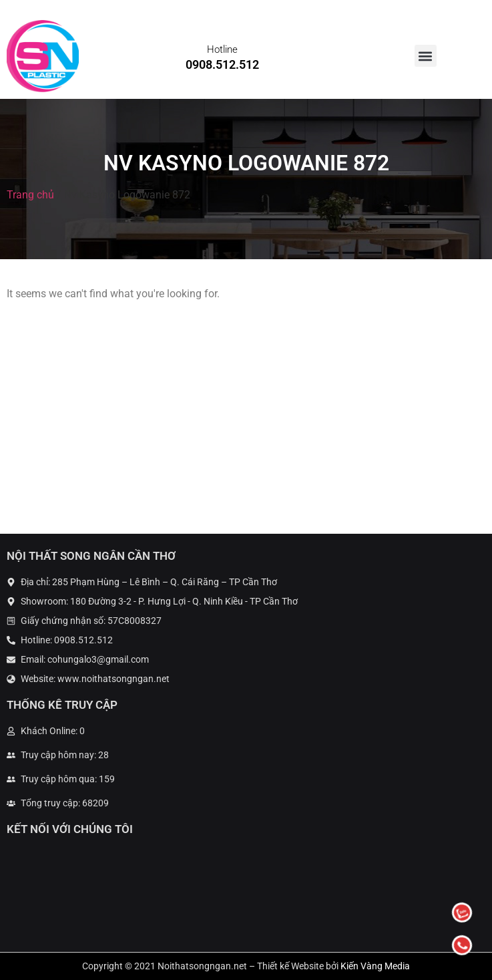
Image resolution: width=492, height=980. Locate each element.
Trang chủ (30, 195)
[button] (426, 56)
